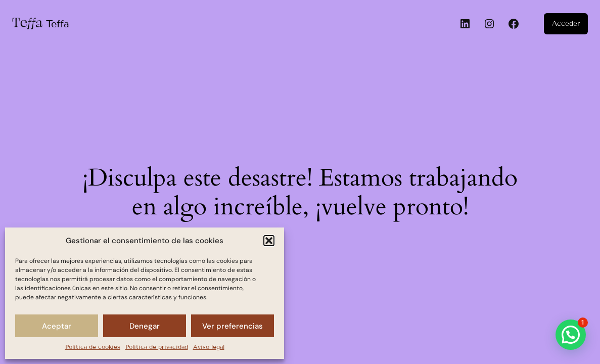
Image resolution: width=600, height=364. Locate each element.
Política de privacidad (157, 347)
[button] (269, 241)
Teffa (58, 24)
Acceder (566, 24)
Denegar (145, 326)
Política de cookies (93, 347)
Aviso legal (209, 347)
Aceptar (57, 326)
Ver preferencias (233, 326)
